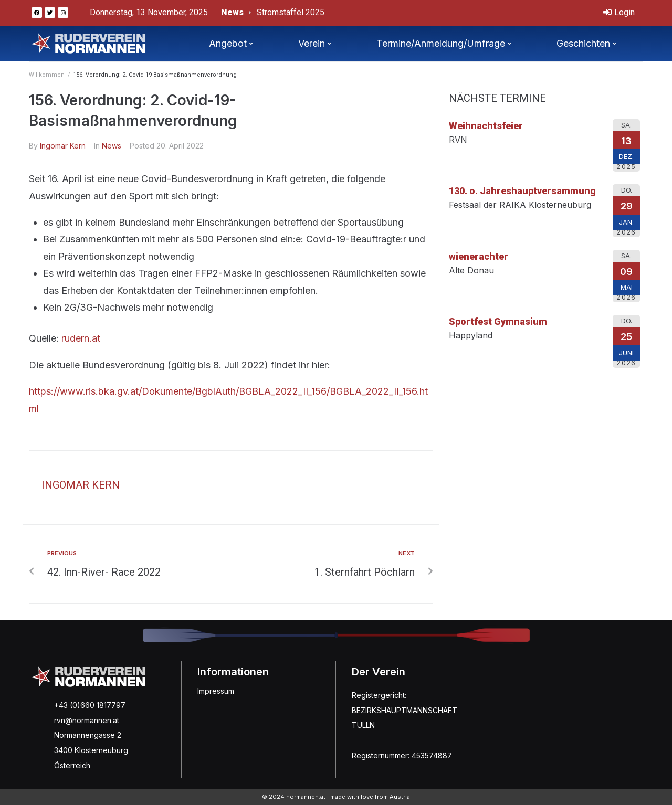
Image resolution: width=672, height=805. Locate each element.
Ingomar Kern (63, 146)
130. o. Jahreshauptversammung (522, 191)
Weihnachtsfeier (486, 126)
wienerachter (479, 256)
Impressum (216, 691)
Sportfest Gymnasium (498, 321)
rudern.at (81, 338)
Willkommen (47, 75)
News (112, 146)
